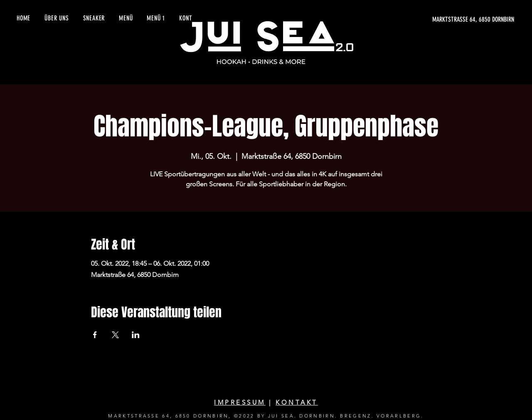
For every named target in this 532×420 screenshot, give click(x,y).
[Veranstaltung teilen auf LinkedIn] (136, 335)
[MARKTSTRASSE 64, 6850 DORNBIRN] (436, 20)
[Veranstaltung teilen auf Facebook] (95, 335)
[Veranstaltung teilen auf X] (115, 335)
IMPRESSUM (240, 402)
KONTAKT (297, 402)
